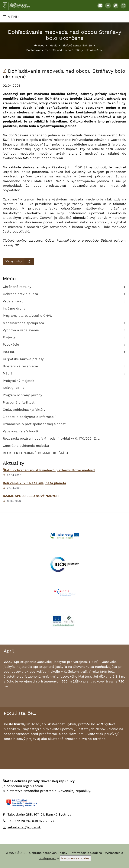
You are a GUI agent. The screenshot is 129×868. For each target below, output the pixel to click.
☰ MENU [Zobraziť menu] (11, 17)
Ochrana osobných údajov (48, 853)
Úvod (41, 45)
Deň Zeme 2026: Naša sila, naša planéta (34, 483)
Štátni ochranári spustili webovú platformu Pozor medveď (49, 470)
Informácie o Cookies (86, 853)
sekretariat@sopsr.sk (24, 827)
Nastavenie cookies (75, 858)
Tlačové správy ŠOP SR (77, 45)
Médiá (54, 45)
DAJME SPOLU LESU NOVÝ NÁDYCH (31, 496)
